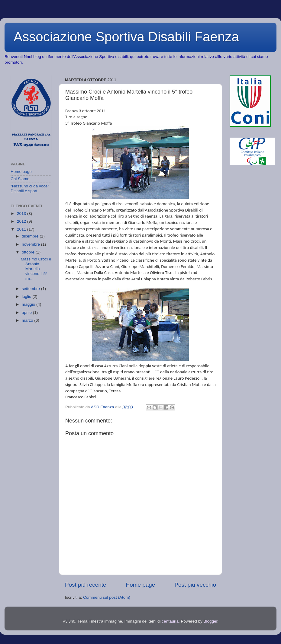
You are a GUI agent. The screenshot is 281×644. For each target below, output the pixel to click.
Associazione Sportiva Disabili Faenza (126, 37)
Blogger (210, 621)
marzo (28, 320)
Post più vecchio (195, 585)
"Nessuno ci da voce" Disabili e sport (30, 188)
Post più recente (86, 585)
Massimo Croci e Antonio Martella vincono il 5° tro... (36, 269)
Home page (140, 585)
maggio (29, 304)
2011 (22, 229)
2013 (22, 214)
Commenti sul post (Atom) (107, 597)
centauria (170, 621)
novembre (31, 244)
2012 (22, 221)
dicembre (31, 236)
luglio (27, 296)
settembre (31, 289)
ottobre (29, 252)
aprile (27, 312)
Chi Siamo (20, 179)
